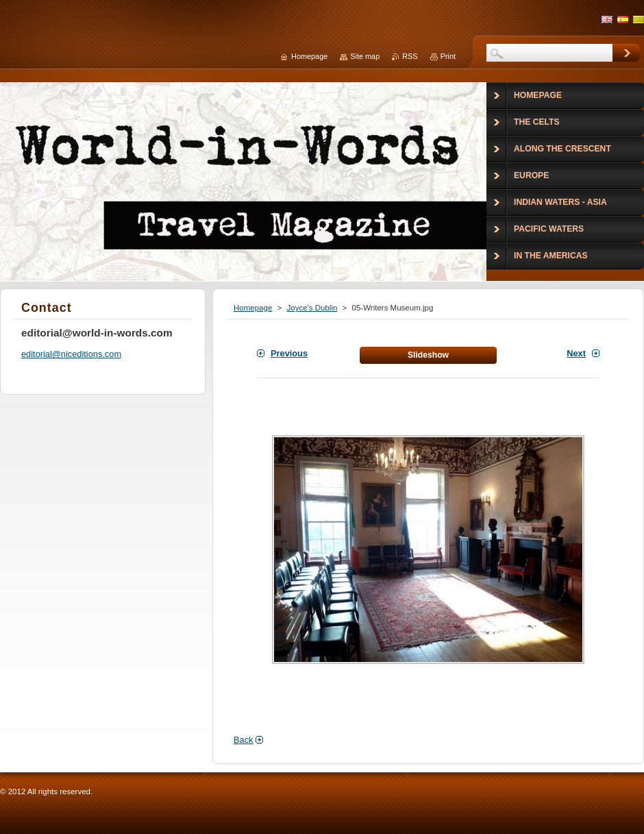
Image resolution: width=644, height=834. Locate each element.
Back (243, 740)
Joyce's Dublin (312, 308)
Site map (365, 56)
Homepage (253, 308)
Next (576, 353)
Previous (289, 353)
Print (448, 56)
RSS (410, 56)
